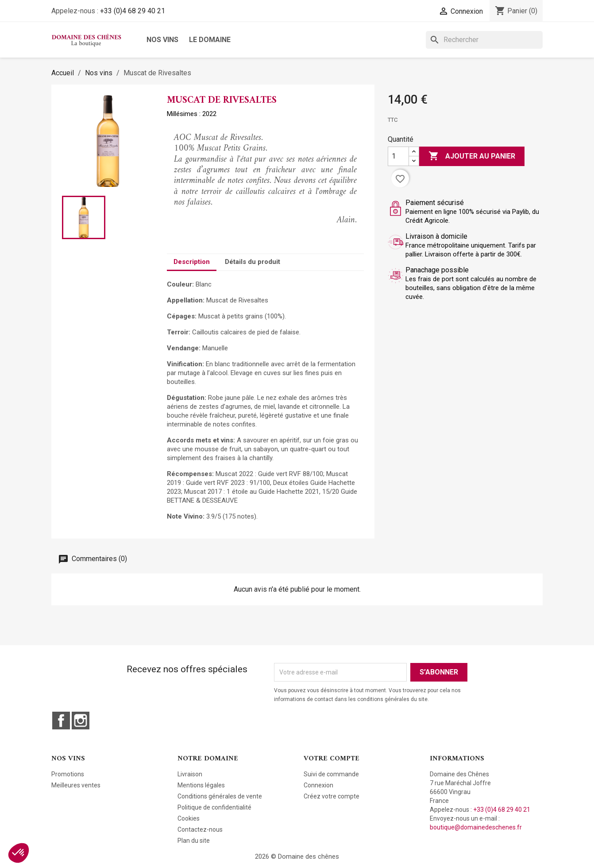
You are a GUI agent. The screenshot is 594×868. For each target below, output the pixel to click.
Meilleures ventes (76, 785)
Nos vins (162, 40)
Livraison (190, 774)
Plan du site (194, 841)
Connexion (318, 785)
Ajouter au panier (472, 156)
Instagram (81, 721)
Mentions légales (201, 785)
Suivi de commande (331, 774)
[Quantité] (398, 156)
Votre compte (332, 759)
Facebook (61, 721)
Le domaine (210, 40)
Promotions (68, 774)
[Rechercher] (484, 40)
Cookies (189, 818)
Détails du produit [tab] (253, 262)
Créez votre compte (332, 796)
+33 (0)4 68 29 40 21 (133, 11)
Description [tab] (192, 262)
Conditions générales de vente (220, 796)
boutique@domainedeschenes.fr (476, 827)
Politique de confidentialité (214, 807)
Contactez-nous (200, 829)
